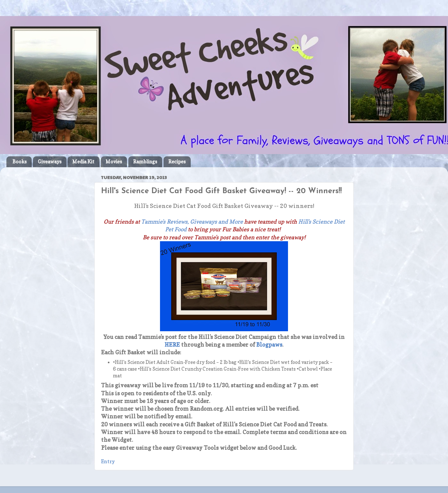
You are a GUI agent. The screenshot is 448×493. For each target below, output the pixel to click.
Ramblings (145, 162)
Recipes (177, 162)
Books (20, 162)
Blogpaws (269, 345)
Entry (108, 462)
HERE (172, 345)
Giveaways (50, 162)
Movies (114, 162)
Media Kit (83, 162)
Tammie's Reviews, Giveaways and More (192, 222)
